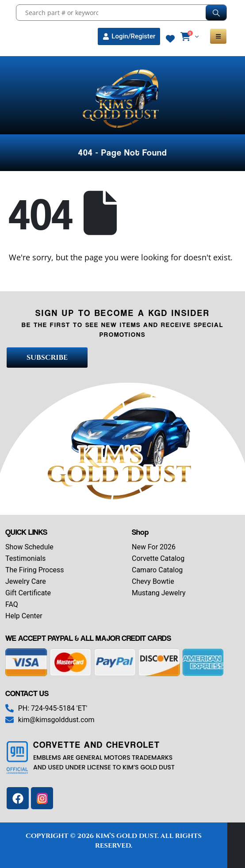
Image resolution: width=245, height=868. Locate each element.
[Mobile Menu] (218, 36)
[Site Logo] (122, 99)
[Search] (216, 13)
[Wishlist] (170, 39)
